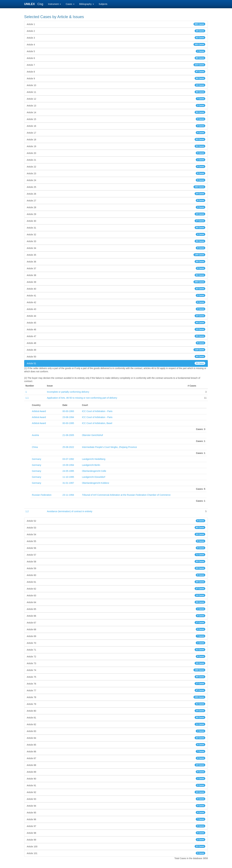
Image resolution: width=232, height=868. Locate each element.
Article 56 (116, 548)
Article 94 (116, 806)
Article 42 (116, 302)
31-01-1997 (68, 483)
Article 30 (116, 221)
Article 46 (116, 329)
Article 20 (116, 153)
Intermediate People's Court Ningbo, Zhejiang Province (109, 447)
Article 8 (116, 72)
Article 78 (116, 697)
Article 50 (116, 356)
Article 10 (116, 85)
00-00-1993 (68, 411)
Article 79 (116, 704)
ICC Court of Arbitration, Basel (97, 423)
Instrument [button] (54, 4)
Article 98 (116, 833)
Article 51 (116, 363)
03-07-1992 (68, 459)
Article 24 (116, 180)
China (35, 447)
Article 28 (116, 207)
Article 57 (116, 555)
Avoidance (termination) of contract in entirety (70, 511)
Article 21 (116, 160)
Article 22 (116, 167)
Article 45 (116, 323)
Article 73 (116, 663)
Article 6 (116, 58)
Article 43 (116, 309)
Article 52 (116, 521)
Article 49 (116, 350)
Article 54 (116, 534)
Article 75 (116, 677)
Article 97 (116, 826)
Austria (35, 435)
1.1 (27, 398)
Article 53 (116, 528)
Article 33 (116, 241)
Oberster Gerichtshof (92, 435)
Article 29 (116, 214)
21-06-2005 (68, 435)
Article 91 (116, 785)
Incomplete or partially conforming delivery (68, 392)
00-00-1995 (68, 423)
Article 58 (116, 561)
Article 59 (116, 568)
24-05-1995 (68, 471)
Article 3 (116, 38)
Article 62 (116, 589)
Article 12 (116, 99)
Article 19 (116, 146)
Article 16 (116, 126)
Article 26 (116, 194)
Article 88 (116, 765)
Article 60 (116, 575)
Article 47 (116, 336)
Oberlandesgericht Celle (94, 471)
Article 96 (116, 819)
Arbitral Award (39, 411)
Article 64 (116, 602)
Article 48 (116, 343)
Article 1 (116, 24)
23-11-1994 (68, 495)
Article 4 (116, 44)
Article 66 (116, 616)
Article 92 (116, 792)
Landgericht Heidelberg (94, 459)
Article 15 (116, 119)
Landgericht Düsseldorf (94, 477)
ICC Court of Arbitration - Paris (97, 411)
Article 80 (116, 711)
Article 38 (116, 275)
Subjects (103, 4)
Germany (37, 459)
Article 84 (116, 738)
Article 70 (116, 643)
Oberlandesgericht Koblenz (96, 483)
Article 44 (116, 316)
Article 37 (116, 268)
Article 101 (116, 853)
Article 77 (116, 690)
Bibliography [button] (87, 4)
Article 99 (116, 840)
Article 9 (116, 78)
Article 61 (116, 582)
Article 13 (116, 105)
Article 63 (116, 595)
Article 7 (116, 65)
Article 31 (116, 228)
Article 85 (116, 745)
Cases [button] (70, 4)
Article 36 (116, 261)
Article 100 (116, 846)
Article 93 (116, 799)
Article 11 (116, 92)
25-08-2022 (68, 447)
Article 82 (116, 724)
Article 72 (116, 656)
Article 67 (116, 622)
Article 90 (116, 779)
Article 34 (116, 248)
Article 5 (116, 51)
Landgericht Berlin (91, 465)
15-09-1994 (68, 465)
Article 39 (116, 282)
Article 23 (116, 173)
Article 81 (116, 717)
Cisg (40, 4)
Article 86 (116, 751)
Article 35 (116, 255)
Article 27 (116, 200)
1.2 (27, 511)
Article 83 (116, 731)
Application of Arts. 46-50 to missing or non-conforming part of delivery (82, 398)
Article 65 (116, 609)
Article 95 (116, 812)
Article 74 (116, 670)
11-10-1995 (68, 477)
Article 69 (116, 636)
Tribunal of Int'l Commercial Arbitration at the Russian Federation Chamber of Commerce (126, 495)
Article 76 (116, 684)
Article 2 (116, 31)
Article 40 (116, 289)
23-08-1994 (68, 417)
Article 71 (116, 650)
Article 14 (116, 112)
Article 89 (116, 772)
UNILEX (30, 4)
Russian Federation (42, 495)
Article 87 (116, 758)
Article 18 (116, 139)
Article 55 (116, 541)
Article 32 (116, 234)
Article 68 (116, 629)
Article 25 (116, 187)
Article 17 (116, 133)
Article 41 (116, 295)
